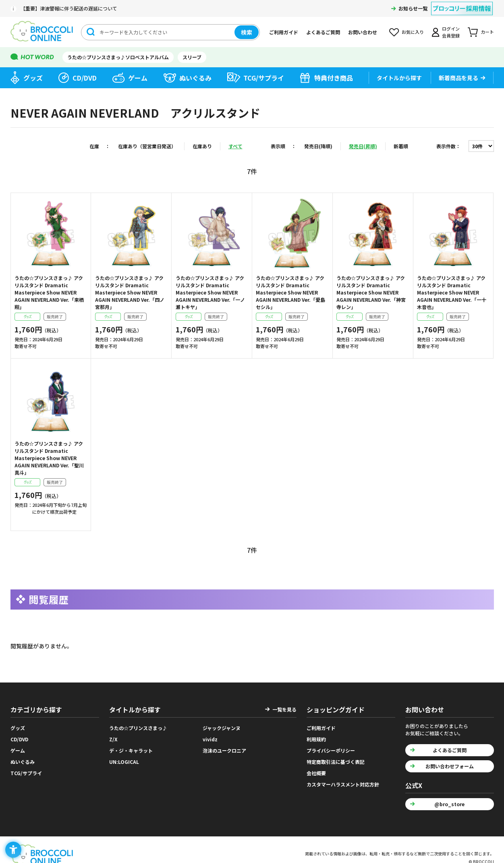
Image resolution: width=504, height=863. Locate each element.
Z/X (113, 739)
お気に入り (413, 32)
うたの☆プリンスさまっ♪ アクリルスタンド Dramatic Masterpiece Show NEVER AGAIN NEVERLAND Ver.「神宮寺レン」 (371, 292)
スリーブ (192, 57)
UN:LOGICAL (124, 762)
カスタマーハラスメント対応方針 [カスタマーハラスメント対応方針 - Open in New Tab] (343, 784)
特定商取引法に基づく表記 (336, 762)
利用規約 (316, 739)
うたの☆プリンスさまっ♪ (138, 728)
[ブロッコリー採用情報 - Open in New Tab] (462, 3)
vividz (210, 739)
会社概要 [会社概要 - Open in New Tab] (316, 773)
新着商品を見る (458, 78)
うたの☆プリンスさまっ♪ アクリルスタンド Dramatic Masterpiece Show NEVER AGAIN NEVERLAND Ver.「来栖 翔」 (49, 292)
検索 (247, 32)
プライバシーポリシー (331, 750)
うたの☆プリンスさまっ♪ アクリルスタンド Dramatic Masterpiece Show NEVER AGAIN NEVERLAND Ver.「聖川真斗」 (49, 458)
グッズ (33, 78)
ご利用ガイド (284, 32)
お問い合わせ (363, 32)
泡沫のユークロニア (224, 750)
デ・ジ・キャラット (131, 750)
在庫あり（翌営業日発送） (147, 146)
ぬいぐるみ (195, 78)
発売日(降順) (318, 146)
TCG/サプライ (264, 78)
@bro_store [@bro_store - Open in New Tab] (449, 804)
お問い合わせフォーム (450, 766)
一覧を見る (284, 709)
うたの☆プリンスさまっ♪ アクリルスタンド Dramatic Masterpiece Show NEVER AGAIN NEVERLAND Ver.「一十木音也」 (452, 292)
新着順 (401, 146)
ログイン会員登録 (451, 32)
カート (487, 32)
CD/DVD (85, 78)
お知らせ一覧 (413, 8)
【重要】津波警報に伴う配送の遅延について (69, 8)
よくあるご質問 (323, 32)
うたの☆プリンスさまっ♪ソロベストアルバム (118, 57)
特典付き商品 (334, 78)
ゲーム (138, 78)
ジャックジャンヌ (222, 728)
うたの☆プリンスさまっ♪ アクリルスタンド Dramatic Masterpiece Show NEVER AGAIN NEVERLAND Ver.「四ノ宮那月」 (130, 292)
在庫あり (202, 146)
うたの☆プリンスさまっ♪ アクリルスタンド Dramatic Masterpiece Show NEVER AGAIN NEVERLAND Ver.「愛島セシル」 (290, 292)
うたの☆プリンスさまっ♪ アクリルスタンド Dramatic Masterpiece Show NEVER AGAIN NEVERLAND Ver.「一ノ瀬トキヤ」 (210, 292)
